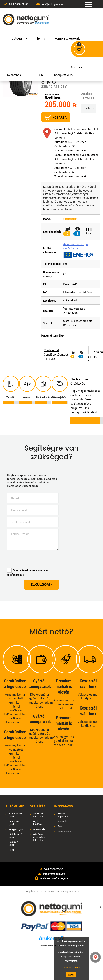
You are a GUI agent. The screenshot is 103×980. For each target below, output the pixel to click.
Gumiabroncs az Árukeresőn (51, 946)
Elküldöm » (42, 584)
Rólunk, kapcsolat (63, 815)
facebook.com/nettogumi (54, 878)
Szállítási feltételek (38, 815)
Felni (40, 75)
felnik (41, 38)
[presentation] (35, 560)
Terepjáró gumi (16, 829)
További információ (71, 967)
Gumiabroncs (12, 75)
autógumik (19, 38)
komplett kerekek (67, 38)
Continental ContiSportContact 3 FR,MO (56, 354)
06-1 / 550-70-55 (19, 4)
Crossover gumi (14, 823)
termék (78, 65)
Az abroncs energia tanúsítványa (75, 246)
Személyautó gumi (16, 815)
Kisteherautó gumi (15, 836)
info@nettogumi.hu (52, 4)
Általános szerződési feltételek (39, 837)
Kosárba (56, 117)
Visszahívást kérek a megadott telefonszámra (28, 572)
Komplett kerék (64, 75)
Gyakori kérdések (38, 823)
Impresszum (64, 831)
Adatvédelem (40, 829)
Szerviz (62, 826)
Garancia (62, 821)
